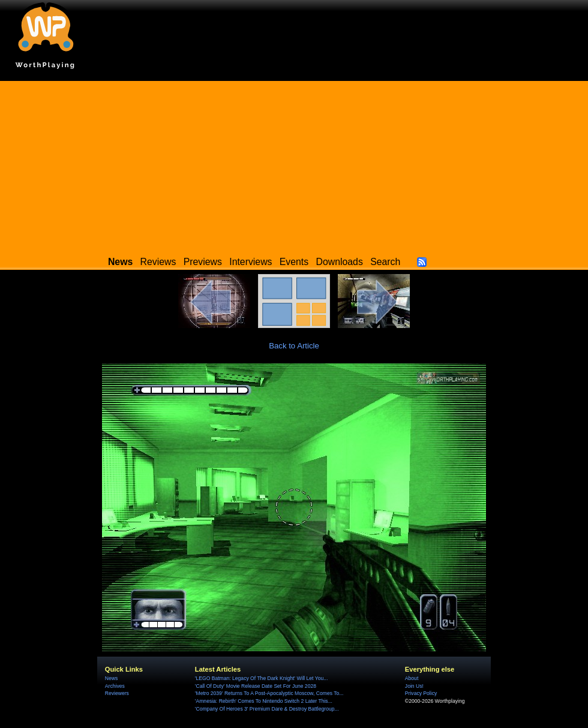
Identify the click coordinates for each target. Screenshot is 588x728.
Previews (203, 262)
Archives (115, 686)
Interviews (250, 262)
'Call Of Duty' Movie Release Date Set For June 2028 (256, 686)
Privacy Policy (421, 693)
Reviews (158, 262)
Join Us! (414, 686)
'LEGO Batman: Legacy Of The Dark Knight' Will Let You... (262, 678)
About (412, 678)
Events (294, 262)
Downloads (340, 262)
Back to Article (294, 346)
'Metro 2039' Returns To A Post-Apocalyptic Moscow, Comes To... (269, 693)
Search (385, 262)
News (111, 678)
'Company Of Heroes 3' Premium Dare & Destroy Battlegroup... (267, 709)
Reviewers (117, 693)
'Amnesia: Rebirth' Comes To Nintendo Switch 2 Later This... (264, 701)
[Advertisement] (294, 165)
